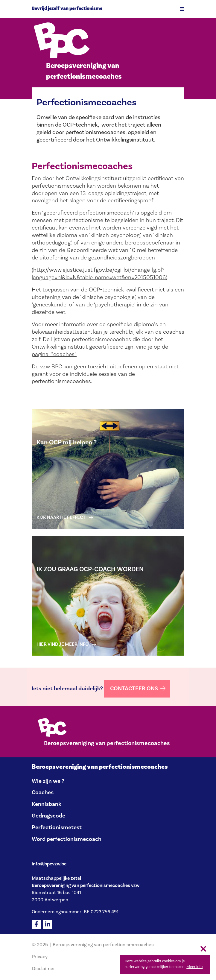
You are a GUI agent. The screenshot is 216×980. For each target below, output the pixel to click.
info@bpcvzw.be (49, 864)
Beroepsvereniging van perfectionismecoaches (100, 767)
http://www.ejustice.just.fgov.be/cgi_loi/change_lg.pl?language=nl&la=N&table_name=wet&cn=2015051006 (99, 274)
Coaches (43, 792)
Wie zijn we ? (48, 781)
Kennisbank (47, 804)
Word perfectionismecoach (67, 839)
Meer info (194, 967)
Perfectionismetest (57, 827)
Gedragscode (48, 816)
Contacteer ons (134, 689)
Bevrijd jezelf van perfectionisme (67, 8)
